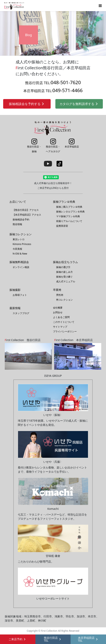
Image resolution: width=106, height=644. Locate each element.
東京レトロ (19, 239)
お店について (18, 202)
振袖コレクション (21, 234)
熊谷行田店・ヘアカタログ (53, 146)
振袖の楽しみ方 (64, 272)
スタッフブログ (21, 313)
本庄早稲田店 (72, 143)
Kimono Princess (22, 244)
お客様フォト (20, 295)
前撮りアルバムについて (69, 221)
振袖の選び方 (63, 267)
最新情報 (15, 308)
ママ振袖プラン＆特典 (68, 216)
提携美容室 (62, 226)
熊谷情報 (17, 224)
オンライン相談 (21, 267)
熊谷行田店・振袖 (34, 146)
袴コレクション (64, 300)
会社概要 (58, 308)
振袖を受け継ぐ (64, 277)
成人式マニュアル (66, 281)
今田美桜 (17, 249)
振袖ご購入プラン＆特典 (69, 207)
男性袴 (60, 295)
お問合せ (58, 312)
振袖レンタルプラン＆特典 (70, 212)
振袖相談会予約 (21, 219)
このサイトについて (64, 322)
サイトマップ (60, 327)
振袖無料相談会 (19, 262)
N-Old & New (20, 254)
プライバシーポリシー (65, 331)
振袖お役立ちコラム (65, 262)
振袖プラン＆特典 (64, 202)
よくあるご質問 (61, 317)
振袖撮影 (15, 290)
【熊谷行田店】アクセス (26, 210)
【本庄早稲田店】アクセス (27, 215)
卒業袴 (57, 290)
